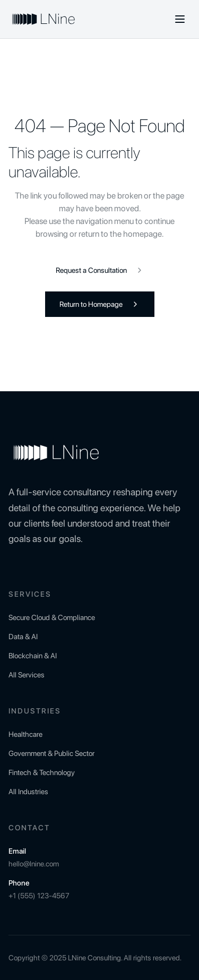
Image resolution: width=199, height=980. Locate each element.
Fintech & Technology (42, 772)
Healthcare (25, 734)
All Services (27, 675)
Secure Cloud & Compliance (52, 617)
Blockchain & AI (33, 656)
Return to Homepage (99, 304)
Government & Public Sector (51, 753)
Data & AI (23, 637)
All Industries (28, 792)
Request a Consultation (100, 270)
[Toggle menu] (180, 19)
